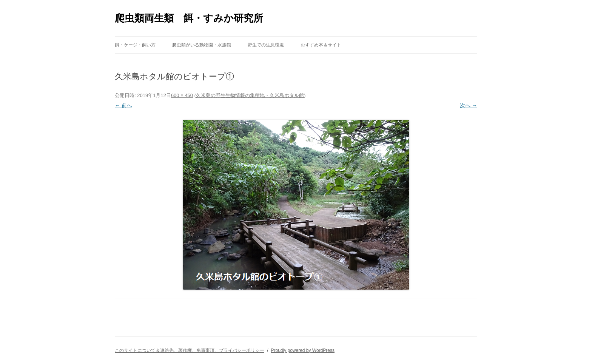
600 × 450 (182, 95)
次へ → (469, 105)
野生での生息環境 (266, 45)
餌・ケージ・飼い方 (135, 45)
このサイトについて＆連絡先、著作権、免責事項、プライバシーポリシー (190, 350)
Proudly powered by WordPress (303, 350)
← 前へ (123, 105)
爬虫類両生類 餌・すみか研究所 (189, 18)
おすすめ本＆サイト (321, 45)
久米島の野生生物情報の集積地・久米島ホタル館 (250, 95)
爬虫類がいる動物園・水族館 (202, 45)
